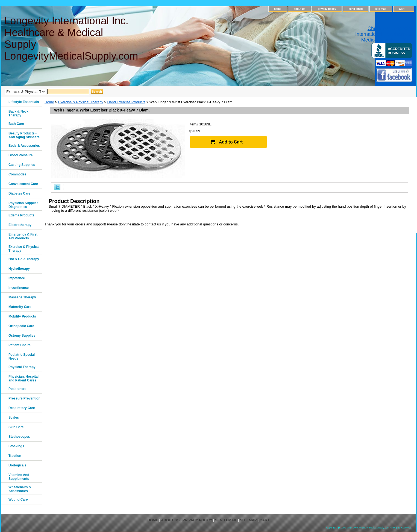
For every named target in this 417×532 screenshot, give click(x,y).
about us (299, 9)
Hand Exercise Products (126, 102)
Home (49, 102)
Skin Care (16, 427)
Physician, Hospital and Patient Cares (24, 378)
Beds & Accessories (24, 146)
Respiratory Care (22, 408)
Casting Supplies (22, 165)
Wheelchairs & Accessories (20, 489)
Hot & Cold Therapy (24, 259)
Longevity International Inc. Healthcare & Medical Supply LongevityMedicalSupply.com (71, 38)
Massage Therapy (22, 297)
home (278, 9)
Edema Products (21, 215)
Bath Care (16, 124)
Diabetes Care (19, 193)
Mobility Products (22, 316)
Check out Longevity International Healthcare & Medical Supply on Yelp (384, 34)
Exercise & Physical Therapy (81, 102)
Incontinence (19, 288)
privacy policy (327, 9)
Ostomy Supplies (22, 336)
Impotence (17, 278)
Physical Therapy (22, 367)
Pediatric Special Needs (22, 357)
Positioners (17, 389)
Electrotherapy (20, 225)
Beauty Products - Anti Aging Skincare (24, 135)
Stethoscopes (19, 437)
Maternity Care (20, 307)
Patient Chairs (20, 345)
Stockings (16, 446)
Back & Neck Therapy (18, 113)
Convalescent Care (23, 184)
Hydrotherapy (19, 269)
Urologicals (17, 465)
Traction (15, 456)
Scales (14, 418)
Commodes (17, 174)
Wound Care (18, 499)
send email (356, 9)
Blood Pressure (21, 155)
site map (381, 9)
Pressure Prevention (24, 398)
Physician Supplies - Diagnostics (24, 205)
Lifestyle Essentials (24, 102)
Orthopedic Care (21, 326)
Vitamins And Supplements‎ (19, 477)
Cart (402, 9)
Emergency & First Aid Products (23, 236)
